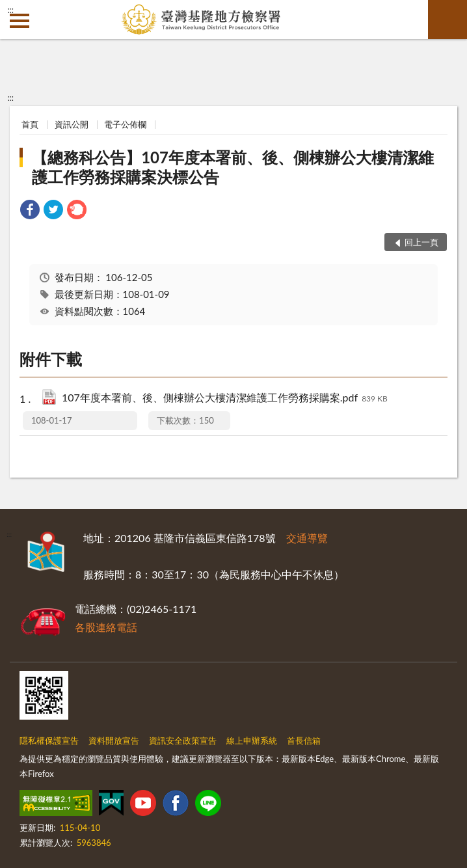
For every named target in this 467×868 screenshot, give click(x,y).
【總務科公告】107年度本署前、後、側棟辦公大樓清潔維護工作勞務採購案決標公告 (233, 167)
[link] (30, 211)
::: (10, 10)
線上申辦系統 (252, 740)
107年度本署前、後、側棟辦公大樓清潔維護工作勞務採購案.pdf (225, 399)
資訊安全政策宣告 (183, 740)
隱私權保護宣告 (49, 740)
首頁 (30, 124)
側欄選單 (20, 21)
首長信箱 (304, 740)
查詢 (447, 20)
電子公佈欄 (125, 124)
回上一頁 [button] (421, 242)
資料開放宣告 (114, 740)
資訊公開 (72, 124)
